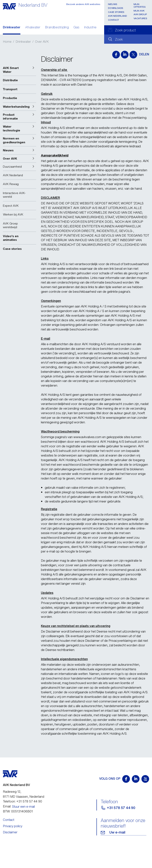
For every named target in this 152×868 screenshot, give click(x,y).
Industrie (90, 28)
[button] (20, 70)
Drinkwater (12, 28)
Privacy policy (13, 826)
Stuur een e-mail (23, 807)
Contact (113, 20)
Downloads (116, 8)
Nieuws (113, 4)
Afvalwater (33, 28)
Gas (76, 28)
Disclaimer (10, 832)
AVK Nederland (117, 16)
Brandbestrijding (57, 28)
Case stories (116, 12)
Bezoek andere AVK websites (83, 4)
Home (7, 42)
